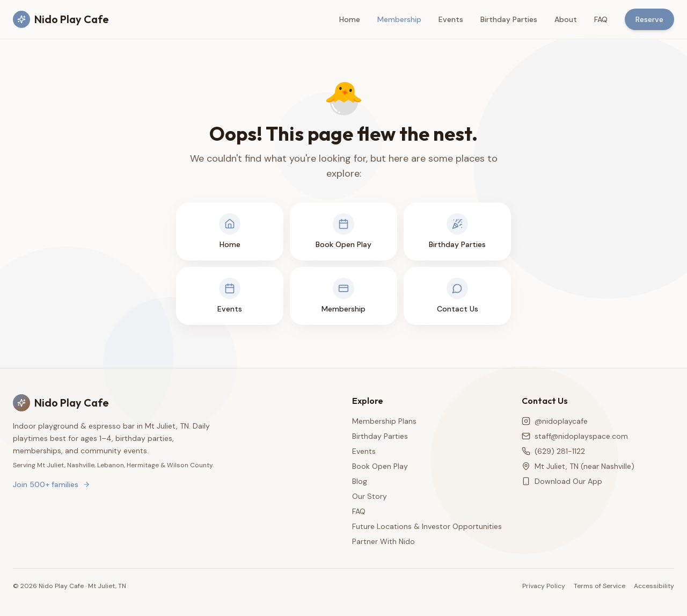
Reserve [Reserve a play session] (649, 19)
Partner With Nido (383, 541)
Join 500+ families (52, 484)
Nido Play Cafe (61, 19)
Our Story (370, 496)
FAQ (601, 19)
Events (451, 19)
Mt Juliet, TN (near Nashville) (578, 466)
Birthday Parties (509, 19)
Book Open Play (380, 466)
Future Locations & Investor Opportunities (427, 526)
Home (350, 19)
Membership (399, 19)
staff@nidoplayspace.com (575, 436)
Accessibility (654, 586)
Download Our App (562, 481)
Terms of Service (600, 586)
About (566, 19)
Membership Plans (384, 421)
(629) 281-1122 (553, 451)
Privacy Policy (544, 586)
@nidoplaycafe (555, 421)
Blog (360, 481)
